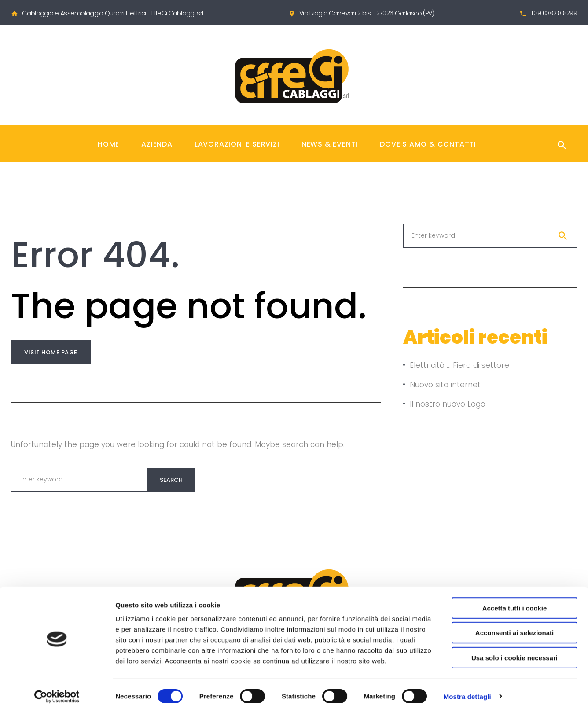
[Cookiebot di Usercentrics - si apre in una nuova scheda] (57, 688)
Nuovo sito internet (445, 385)
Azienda (157, 144)
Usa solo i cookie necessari (514, 649)
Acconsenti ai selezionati (514, 624)
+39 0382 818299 (554, 13)
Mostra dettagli (467, 688)
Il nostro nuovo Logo (448, 404)
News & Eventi (330, 144)
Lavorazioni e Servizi (237, 144)
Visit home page (51, 352)
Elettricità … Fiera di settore (459, 365)
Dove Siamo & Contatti (428, 144)
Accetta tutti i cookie (515, 599)
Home (108, 144)
